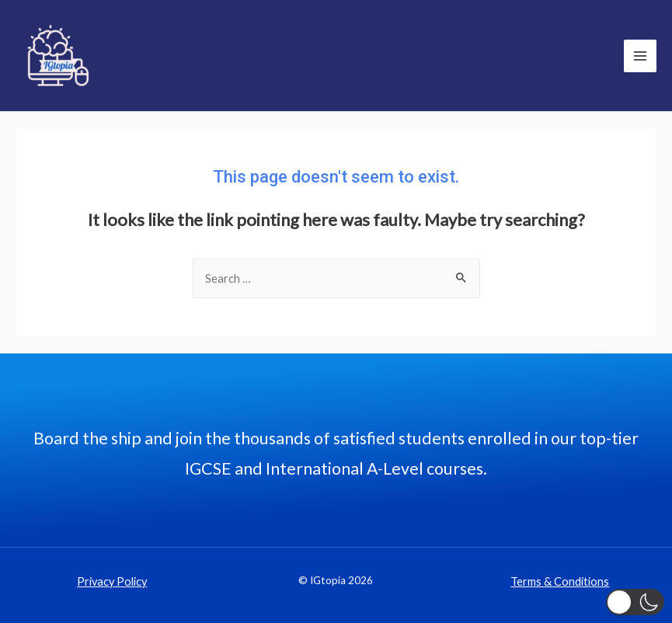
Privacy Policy (112, 581)
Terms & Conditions (560, 581)
